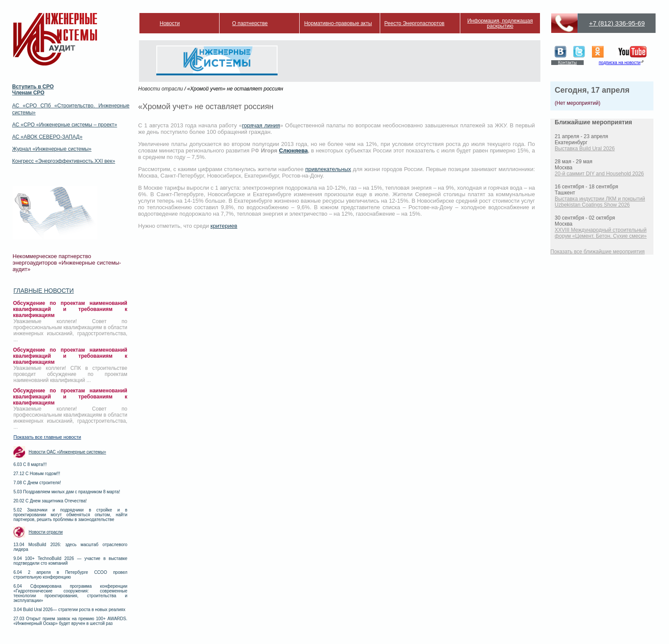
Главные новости (44, 291)
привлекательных (328, 169)
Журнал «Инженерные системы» (52, 149)
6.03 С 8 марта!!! (30, 464)
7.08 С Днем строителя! (37, 483)
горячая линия (261, 125)
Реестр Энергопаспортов (415, 23)
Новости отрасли (46, 532)
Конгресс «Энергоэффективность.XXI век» (64, 161)
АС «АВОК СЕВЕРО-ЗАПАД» (47, 137)
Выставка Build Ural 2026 (585, 149)
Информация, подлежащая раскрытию (500, 23)
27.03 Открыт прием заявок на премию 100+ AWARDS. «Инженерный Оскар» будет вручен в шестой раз (70, 621)
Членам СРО (28, 93)
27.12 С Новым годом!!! (37, 474)
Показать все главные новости (47, 437)
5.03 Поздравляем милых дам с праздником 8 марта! (67, 492)
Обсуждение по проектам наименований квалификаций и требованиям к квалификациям (70, 309)
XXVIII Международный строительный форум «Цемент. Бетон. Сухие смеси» (601, 233)
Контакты (567, 63)
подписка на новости (620, 63)
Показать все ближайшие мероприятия (598, 252)
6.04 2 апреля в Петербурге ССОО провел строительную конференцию (70, 575)
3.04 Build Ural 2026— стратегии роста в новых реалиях (69, 610)
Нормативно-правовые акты (338, 23)
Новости (170, 23)
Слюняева (293, 150)
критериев (224, 226)
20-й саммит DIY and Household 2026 (599, 174)
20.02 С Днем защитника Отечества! (50, 501)
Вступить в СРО (33, 87)
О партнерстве (250, 23)
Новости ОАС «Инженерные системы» (67, 452)
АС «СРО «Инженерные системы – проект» (65, 125)
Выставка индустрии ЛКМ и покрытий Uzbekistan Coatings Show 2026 (600, 202)
